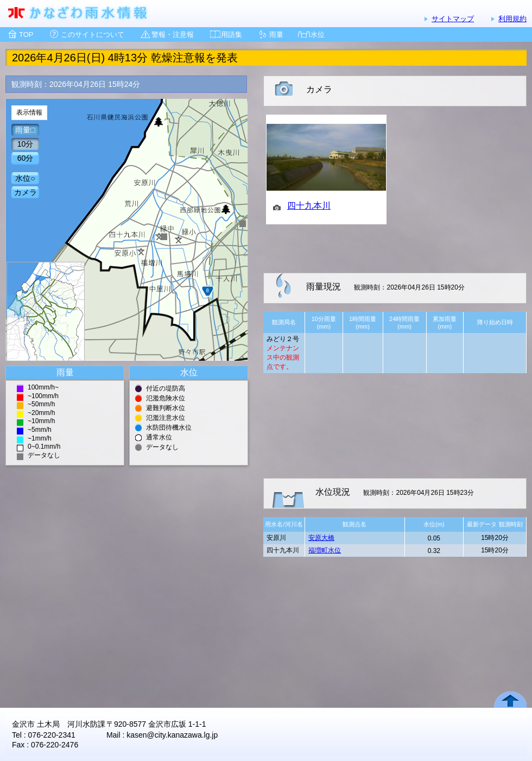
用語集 (232, 34)
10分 (26, 144)
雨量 (276, 34)
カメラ (26, 192)
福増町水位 (325, 550)
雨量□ (25, 130)
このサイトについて (93, 34)
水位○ (25, 178)
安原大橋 (321, 538)
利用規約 (512, 19)
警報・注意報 (173, 34)
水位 (318, 34)
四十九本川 (309, 206)
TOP (26, 34)
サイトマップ (453, 19)
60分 (26, 158)
